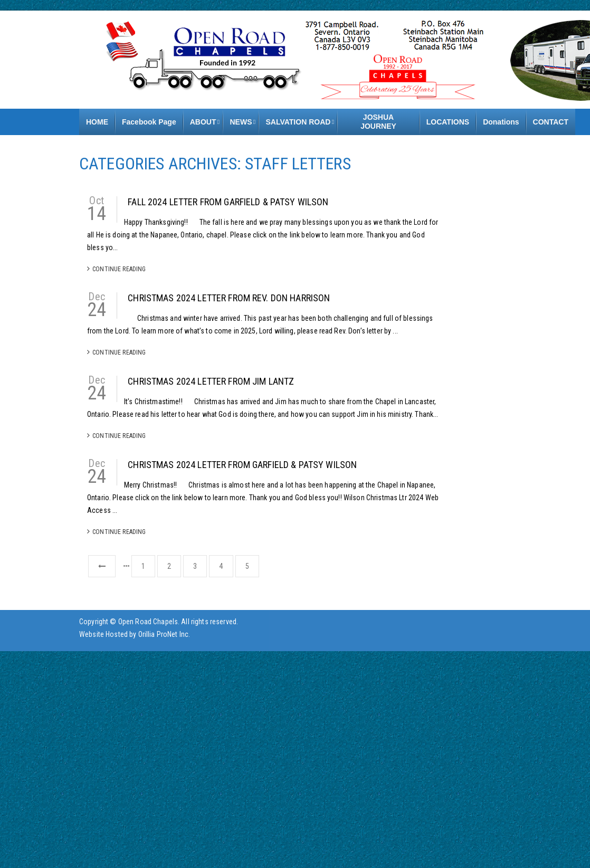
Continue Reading (116, 269)
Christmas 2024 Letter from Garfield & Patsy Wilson (242, 465)
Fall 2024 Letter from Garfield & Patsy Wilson (228, 202)
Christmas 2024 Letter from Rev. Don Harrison (229, 298)
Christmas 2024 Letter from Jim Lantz (211, 381)
